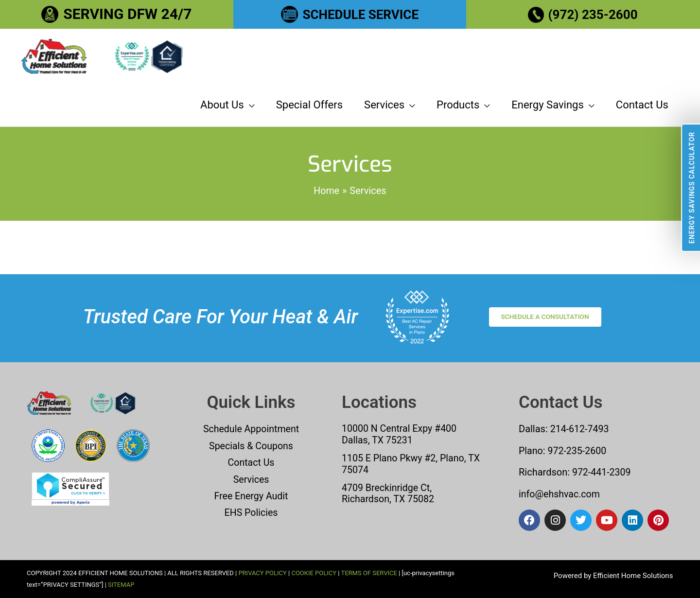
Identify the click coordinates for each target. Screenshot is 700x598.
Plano (531, 451)
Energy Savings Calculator (692, 188)
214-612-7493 (580, 430)
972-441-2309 (601, 473)
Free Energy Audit (251, 496)
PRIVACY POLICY (262, 573)
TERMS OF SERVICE (369, 573)
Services (251, 479)
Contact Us (251, 463)
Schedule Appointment (251, 430)
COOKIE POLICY (314, 573)
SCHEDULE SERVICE (360, 14)
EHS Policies (251, 512)
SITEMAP (121, 585)
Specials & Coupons (251, 446)
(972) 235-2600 (594, 14)
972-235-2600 (578, 451)
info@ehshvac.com (560, 494)
